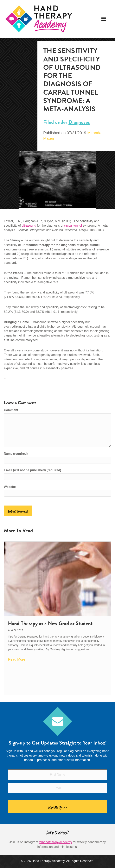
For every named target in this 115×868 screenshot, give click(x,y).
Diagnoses (79, 122)
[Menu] (104, 19)
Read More (17, 659)
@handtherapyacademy (55, 842)
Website (10, 487)
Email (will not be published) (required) (32, 470)
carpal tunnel (73, 226)
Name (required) (16, 454)
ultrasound (29, 226)
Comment (11, 410)
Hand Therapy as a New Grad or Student (50, 623)
